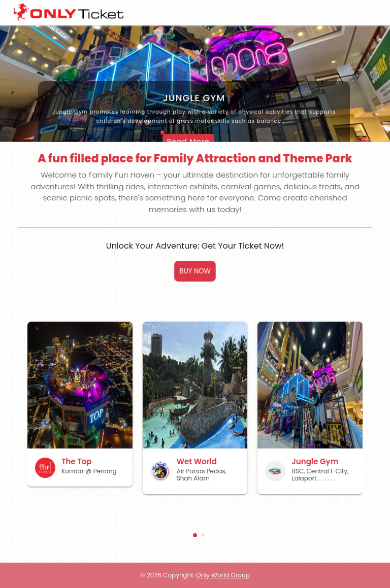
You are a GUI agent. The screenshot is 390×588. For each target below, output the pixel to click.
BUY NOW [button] (195, 271)
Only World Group (223, 575)
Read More (156, 141)
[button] (195, 535)
